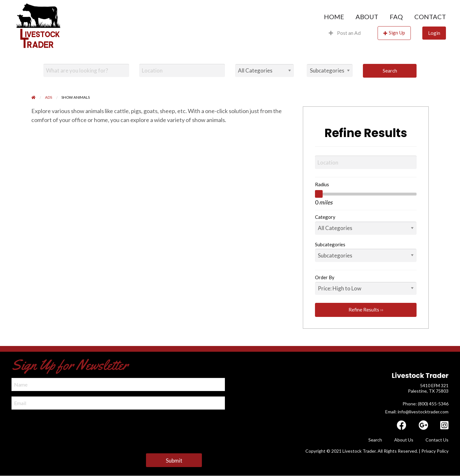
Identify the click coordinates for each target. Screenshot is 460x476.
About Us (404, 440)
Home (334, 17)
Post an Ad (345, 33)
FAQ (396, 17)
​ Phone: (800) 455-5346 (425, 404)
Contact (430, 17)
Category (325, 217)
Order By (325, 277)
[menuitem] (334, 17)
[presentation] (60, 427)
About (367, 17)
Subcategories (330, 244)
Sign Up (397, 33)
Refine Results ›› (366, 310)
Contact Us (437, 440)
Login (434, 33)
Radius (322, 184)
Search (390, 71)
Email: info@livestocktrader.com (417, 412)
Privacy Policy (435, 451)
